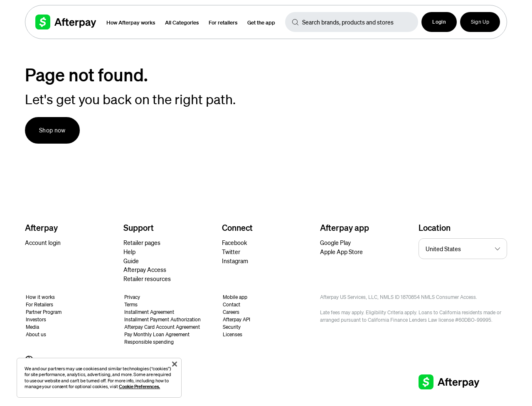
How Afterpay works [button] (131, 22)
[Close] (175, 364)
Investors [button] (36, 319)
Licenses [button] (233, 334)
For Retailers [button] (39, 304)
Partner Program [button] (44, 312)
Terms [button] (131, 304)
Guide (131, 261)
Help (129, 252)
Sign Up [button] (480, 22)
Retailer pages (142, 242)
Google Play (335, 242)
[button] (439, 22)
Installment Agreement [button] (149, 312)
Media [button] (32, 327)
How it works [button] (40, 297)
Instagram (235, 261)
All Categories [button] (182, 22)
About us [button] (36, 334)
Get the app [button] (261, 22)
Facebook (234, 242)
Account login (43, 242)
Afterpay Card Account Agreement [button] (162, 327)
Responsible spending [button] (149, 342)
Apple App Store (341, 252)
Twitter (231, 252)
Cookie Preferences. (139, 386)
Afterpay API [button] (236, 319)
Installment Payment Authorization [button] (163, 319)
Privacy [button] (132, 297)
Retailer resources (147, 279)
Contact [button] (232, 304)
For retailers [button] (223, 22)
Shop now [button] (52, 130)
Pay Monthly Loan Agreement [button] (157, 334)
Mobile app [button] (235, 297)
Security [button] (232, 327)
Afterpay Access (145, 269)
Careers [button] (231, 312)
